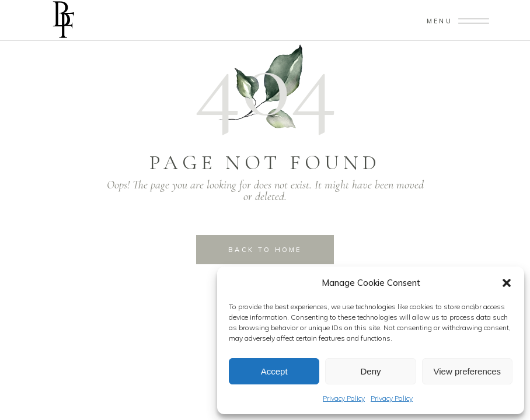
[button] (507, 283)
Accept (274, 371)
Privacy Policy (344, 398)
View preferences (468, 371)
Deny (370, 371)
